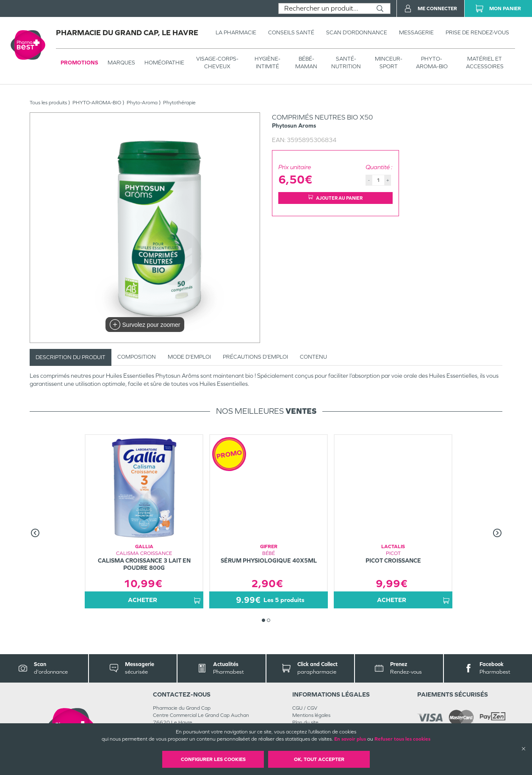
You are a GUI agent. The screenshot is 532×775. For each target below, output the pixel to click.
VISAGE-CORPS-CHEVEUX (217, 63)
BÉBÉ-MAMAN (306, 63)
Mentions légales (311, 715)
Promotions (79, 63)
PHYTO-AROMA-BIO (432, 63)
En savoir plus (350, 739)
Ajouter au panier (335, 198)
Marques (121, 63)
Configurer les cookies (213, 759)
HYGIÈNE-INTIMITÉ (267, 63)
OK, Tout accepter (319, 759)
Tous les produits (48, 103)
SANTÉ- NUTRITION (346, 63)
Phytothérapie (179, 103)
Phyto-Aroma (142, 103)
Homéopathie (164, 63)
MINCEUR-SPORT (389, 63)
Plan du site (305, 722)
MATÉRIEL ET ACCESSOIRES (485, 63)
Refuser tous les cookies (402, 739)
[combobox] (324, 8)
